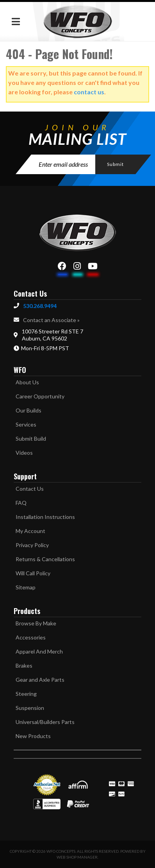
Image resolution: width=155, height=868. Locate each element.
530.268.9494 (40, 306)
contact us (89, 92)
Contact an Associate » (51, 320)
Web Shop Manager (77, 857)
